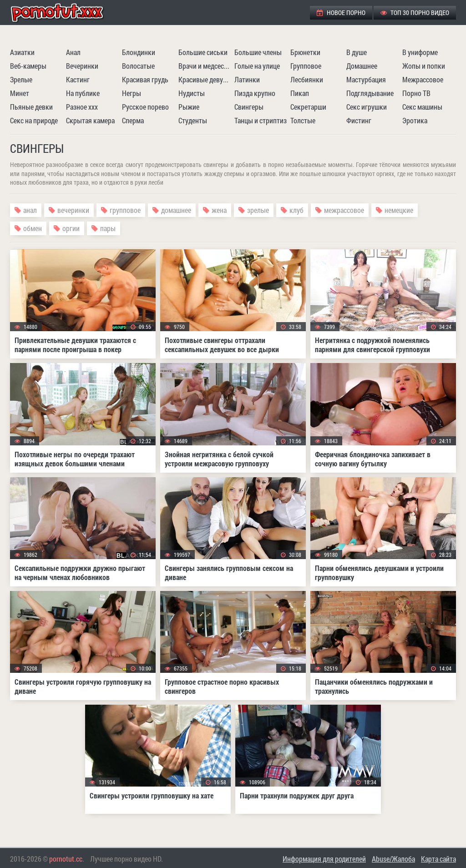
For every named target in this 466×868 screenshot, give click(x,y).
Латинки (247, 79)
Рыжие (189, 107)
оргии (71, 228)
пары (108, 228)
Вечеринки (82, 66)
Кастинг (78, 79)
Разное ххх (82, 107)
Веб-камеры (28, 66)
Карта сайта (438, 859)
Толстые (303, 120)
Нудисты (192, 93)
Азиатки (22, 52)
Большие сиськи (203, 52)
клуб (296, 210)
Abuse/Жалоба (393, 859)
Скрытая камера (90, 120)
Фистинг (359, 120)
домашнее (176, 210)
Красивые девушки (205, 79)
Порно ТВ (416, 93)
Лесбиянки (307, 79)
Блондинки (139, 52)
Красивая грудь (145, 79)
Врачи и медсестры (205, 66)
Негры (132, 93)
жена (219, 210)
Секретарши (308, 107)
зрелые (258, 210)
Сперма (133, 120)
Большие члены (258, 52)
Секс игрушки (367, 107)
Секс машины (422, 107)
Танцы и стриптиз (261, 120)
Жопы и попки (424, 66)
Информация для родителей (324, 859)
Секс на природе (34, 120)
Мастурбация (366, 79)
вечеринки (73, 210)
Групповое (306, 66)
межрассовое (344, 210)
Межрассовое (423, 79)
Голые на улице (257, 66)
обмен (33, 228)
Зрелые (21, 79)
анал (30, 210)
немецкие (399, 210)
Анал (73, 52)
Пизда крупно (255, 93)
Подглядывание (370, 93)
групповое (125, 210)
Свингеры (249, 107)
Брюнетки (305, 52)
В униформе (420, 52)
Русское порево (145, 107)
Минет (20, 93)
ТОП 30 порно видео (415, 13)
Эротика (415, 120)
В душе (357, 52)
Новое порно (341, 13)
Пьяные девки (31, 107)
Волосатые (138, 66)
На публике (83, 93)
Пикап (300, 93)
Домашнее (362, 66)
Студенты (193, 120)
